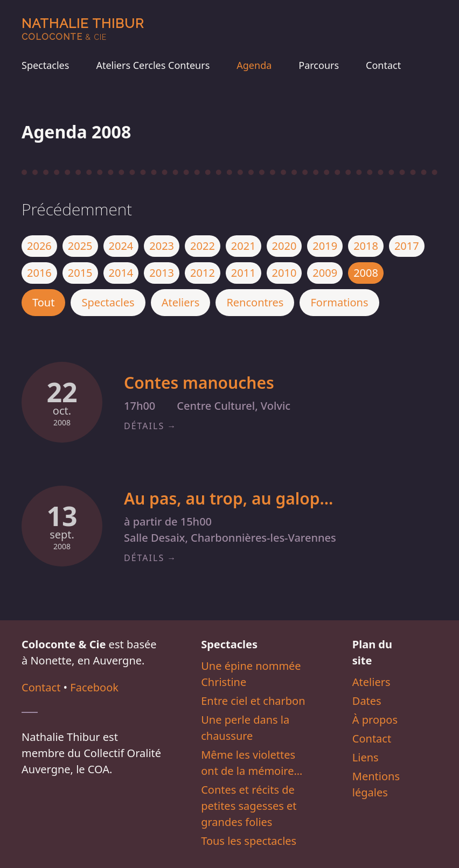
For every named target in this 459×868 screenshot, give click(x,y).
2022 (203, 246)
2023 (162, 246)
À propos (375, 720)
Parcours (319, 65)
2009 (325, 273)
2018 (366, 246)
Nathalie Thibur (83, 29)
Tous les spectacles (249, 841)
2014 (121, 273)
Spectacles (45, 65)
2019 (325, 246)
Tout (43, 302)
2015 (80, 273)
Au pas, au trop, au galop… (228, 498)
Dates (367, 701)
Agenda (254, 65)
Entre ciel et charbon (253, 701)
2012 (203, 273)
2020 (284, 246)
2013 (162, 273)
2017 (407, 246)
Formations (339, 302)
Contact (383, 65)
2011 (244, 273)
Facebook (94, 687)
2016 (39, 273)
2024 (121, 246)
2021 (244, 246)
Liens (366, 757)
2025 (80, 246)
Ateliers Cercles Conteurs (153, 65)
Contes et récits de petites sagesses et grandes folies (249, 806)
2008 (366, 273)
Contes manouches (199, 383)
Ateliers (181, 302)
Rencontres (255, 302)
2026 (39, 246)
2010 (284, 273)
